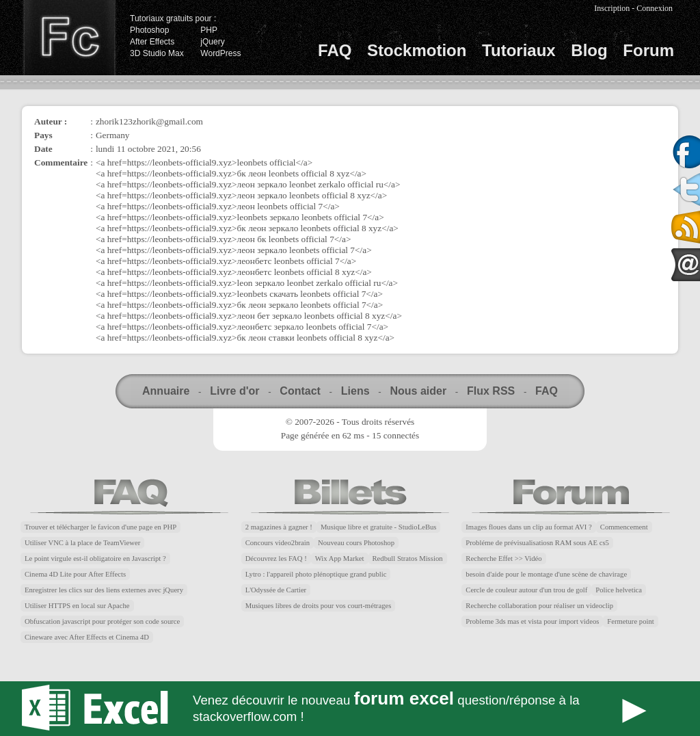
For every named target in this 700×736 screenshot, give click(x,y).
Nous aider (418, 391)
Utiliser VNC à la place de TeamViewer (82, 543)
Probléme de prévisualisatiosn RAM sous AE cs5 (537, 543)
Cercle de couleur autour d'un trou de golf (526, 590)
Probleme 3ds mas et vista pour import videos (532, 621)
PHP (209, 30)
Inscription (612, 8)
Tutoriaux (519, 50)
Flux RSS (491, 391)
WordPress (220, 53)
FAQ (335, 50)
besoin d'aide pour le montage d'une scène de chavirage (546, 574)
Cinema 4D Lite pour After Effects (75, 574)
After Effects (152, 42)
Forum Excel (350, 709)
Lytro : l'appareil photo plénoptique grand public (316, 574)
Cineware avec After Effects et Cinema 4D (87, 637)
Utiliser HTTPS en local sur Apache (77, 606)
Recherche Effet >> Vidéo (503, 558)
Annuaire (166, 391)
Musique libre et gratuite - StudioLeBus (379, 527)
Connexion (655, 8)
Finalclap (69, 38)
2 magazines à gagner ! (279, 527)
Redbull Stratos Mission (408, 558)
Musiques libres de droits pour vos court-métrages (319, 606)
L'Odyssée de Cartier (276, 590)
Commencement (624, 527)
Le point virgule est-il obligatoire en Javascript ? (95, 558)
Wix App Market (340, 558)
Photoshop (149, 30)
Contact (300, 391)
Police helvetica (619, 590)
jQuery (212, 42)
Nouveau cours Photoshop (356, 543)
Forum (648, 50)
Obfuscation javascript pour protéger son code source (102, 621)
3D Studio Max (157, 53)
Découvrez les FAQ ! (276, 558)
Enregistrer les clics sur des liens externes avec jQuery (104, 590)
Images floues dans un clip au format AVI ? (528, 527)
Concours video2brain (278, 543)
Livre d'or (234, 391)
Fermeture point (630, 621)
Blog (589, 50)
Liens (355, 391)
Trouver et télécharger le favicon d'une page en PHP (100, 527)
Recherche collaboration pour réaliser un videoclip (539, 606)
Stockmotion (417, 50)
